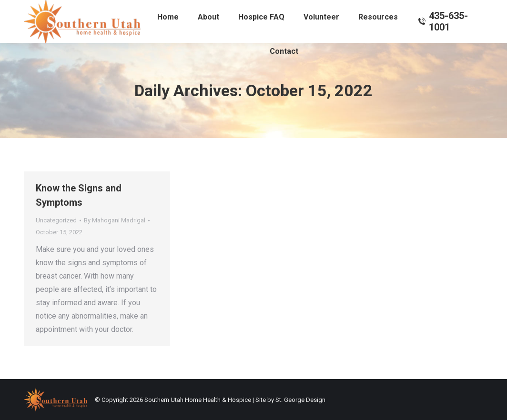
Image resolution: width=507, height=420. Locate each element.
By (115, 220)
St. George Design (300, 400)
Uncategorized (56, 220)
